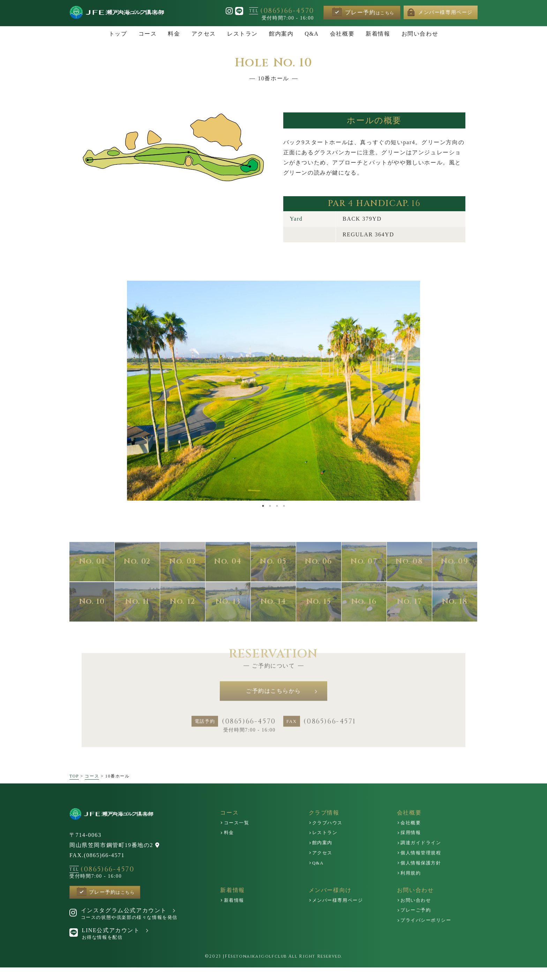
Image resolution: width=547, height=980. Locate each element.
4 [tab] (284, 506)
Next (403, 391)
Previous (141, 391)
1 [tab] (263, 506)
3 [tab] (277, 506)
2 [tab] (270, 506)
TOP (74, 787)
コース (92, 787)
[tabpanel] (273, 391)
